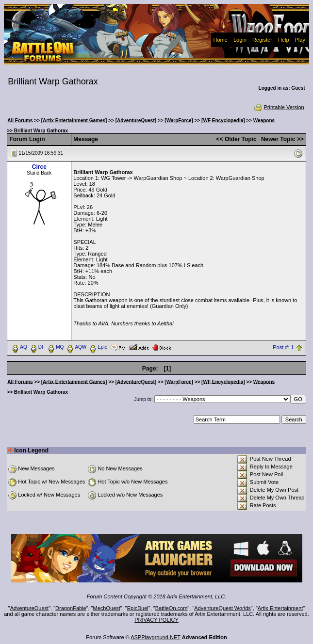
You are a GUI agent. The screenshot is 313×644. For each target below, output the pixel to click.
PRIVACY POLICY (156, 620)
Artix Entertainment (280, 608)
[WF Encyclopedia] (223, 121)
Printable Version (279, 107)
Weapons (264, 121)
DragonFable (71, 608)
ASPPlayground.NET (156, 637)
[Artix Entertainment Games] (74, 121)
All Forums (20, 121)
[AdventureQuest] (136, 121)
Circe (39, 167)
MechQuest (107, 608)
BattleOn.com (172, 608)
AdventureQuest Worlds (222, 608)
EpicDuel (138, 608)
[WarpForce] (179, 121)
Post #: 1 (283, 347)
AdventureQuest (30, 608)
